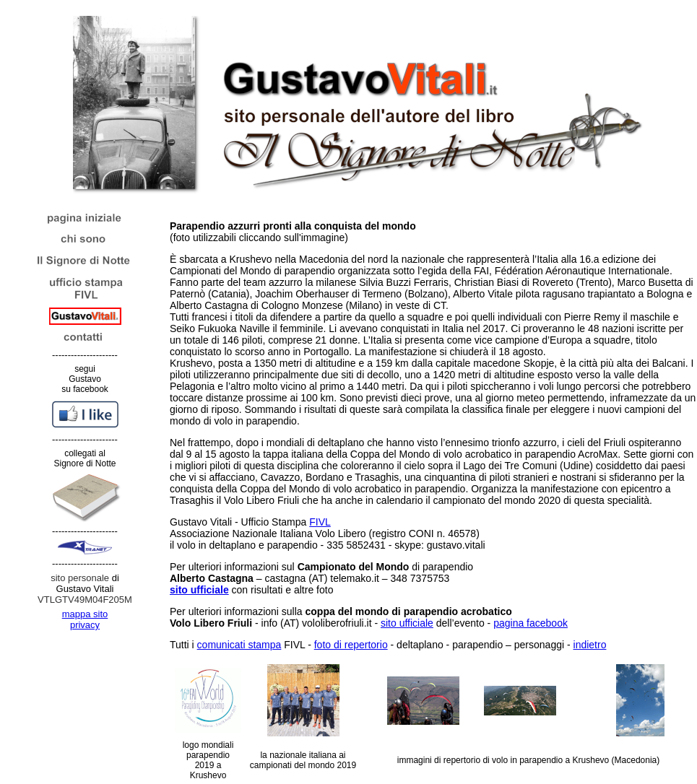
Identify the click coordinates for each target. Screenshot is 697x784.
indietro (590, 645)
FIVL (320, 522)
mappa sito (85, 614)
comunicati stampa (239, 645)
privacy (85, 625)
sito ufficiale (407, 623)
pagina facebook (531, 623)
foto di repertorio (351, 645)
